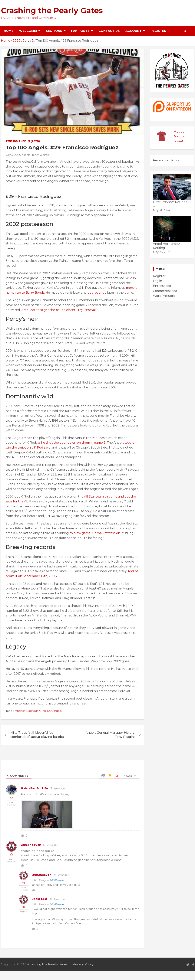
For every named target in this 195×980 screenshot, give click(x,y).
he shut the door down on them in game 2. (74, 443)
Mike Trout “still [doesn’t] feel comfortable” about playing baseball (38, 735)
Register (158, 31)
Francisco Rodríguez (27, 711)
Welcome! (28, 31)
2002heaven (31, 845)
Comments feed (165, 291)
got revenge (97, 293)
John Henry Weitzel (37, 155)
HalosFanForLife (35, 788)
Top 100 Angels (51, 711)
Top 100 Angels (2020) (23, 141)
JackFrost (40, 899)
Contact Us (109, 31)
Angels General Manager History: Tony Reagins (110, 735)
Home (9, 31)
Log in (157, 281)
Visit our (180, 132)
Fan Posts (80, 31)
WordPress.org (164, 296)
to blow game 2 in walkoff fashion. (95, 533)
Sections (54, 31)
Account (134, 31)
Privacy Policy (83, 964)
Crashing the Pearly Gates (52, 10)
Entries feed (162, 286)
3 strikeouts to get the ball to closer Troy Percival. (59, 310)
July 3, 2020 (13, 155)
